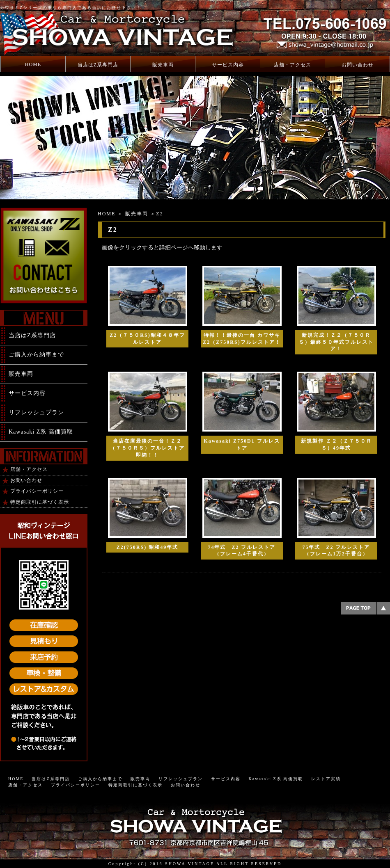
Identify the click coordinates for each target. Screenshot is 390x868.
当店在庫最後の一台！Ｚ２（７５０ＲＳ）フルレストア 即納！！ (147, 448)
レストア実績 (326, 779)
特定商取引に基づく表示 (40, 502)
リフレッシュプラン (36, 412)
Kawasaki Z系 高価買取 (41, 432)
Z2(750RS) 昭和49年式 (147, 547)
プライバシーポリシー (37, 491)
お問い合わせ (358, 65)
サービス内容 (228, 65)
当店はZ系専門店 (98, 65)
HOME (33, 64)
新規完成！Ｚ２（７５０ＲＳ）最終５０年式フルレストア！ (336, 342)
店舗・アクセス (292, 65)
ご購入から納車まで (36, 355)
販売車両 (163, 65)
